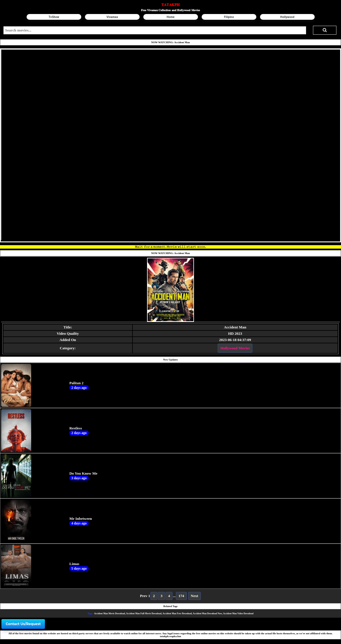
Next (195, 596)
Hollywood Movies (235, 348)
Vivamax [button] (112, 17)
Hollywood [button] (287, 17)
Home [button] (170, 17)
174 (181, 596)
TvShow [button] (54, 17)
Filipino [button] (229, 17)
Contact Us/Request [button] (23, 624)
